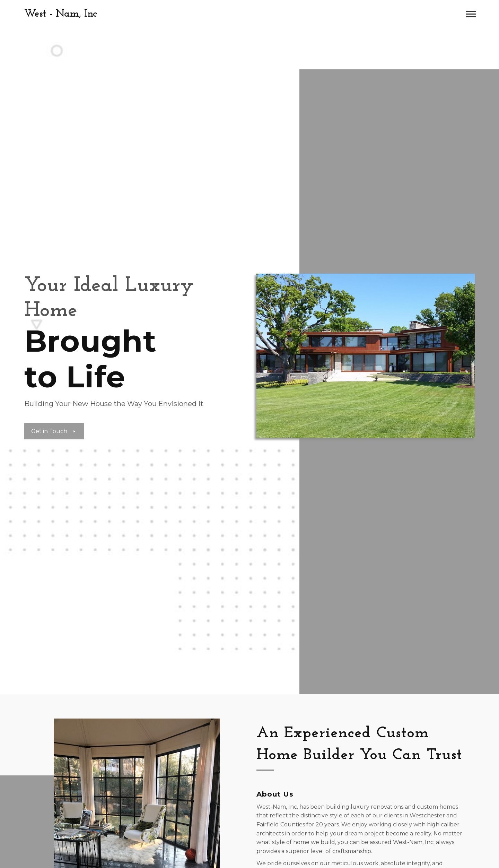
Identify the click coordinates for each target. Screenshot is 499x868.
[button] (471, 14)
